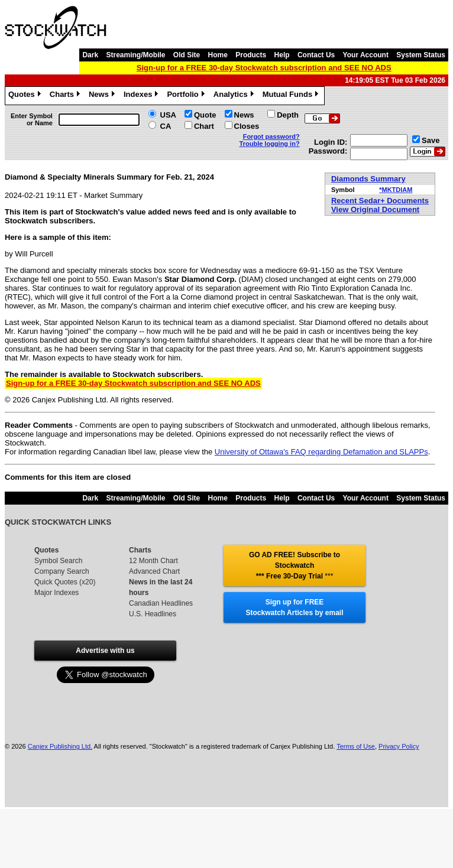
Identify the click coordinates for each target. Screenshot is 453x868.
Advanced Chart (154, 571)
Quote (205, 115)
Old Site (187, 55)
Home (218, 55)
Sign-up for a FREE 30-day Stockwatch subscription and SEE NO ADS (264, 68)
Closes (247, 126)
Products (251, 55)
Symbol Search (58, 561)
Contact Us (316, 55)
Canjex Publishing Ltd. (60, 746)
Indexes (142, 96)
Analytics (235, 96)
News (103, 96)
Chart (204, 126)
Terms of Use (356, 746)
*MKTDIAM (396, 190)
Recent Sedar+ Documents (380, 201)
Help (282, 55)
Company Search (62, 571)
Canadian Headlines (161, 603)
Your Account (366, 55)
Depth (288, 115)
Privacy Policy (399, 746)
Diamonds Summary (368, 179)
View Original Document (375, 209)
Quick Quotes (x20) (65, 582)
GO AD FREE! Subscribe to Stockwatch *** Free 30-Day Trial (295, 565)
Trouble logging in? (270, 144)
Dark (90, 55)
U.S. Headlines (153, 614)
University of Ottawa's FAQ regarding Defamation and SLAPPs (321, 452)
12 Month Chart (153, 561)
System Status (421, 55)
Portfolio (187, 96)
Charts (66, 96)
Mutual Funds (292, 96)
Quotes (26, 96)
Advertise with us (105, 651)
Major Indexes (56, 593)
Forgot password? (271, 136)
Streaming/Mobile (135, 55)
